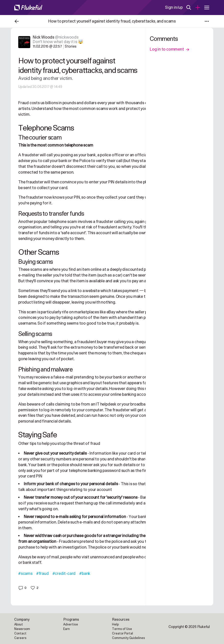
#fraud (42, 574)
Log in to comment (170, 49)
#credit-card (64, 574)
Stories (71, 46)
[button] (22, 588)
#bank (85, 574)
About (19, 624)
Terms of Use (122, 629)
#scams (25, 574)
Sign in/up (174, 8)
